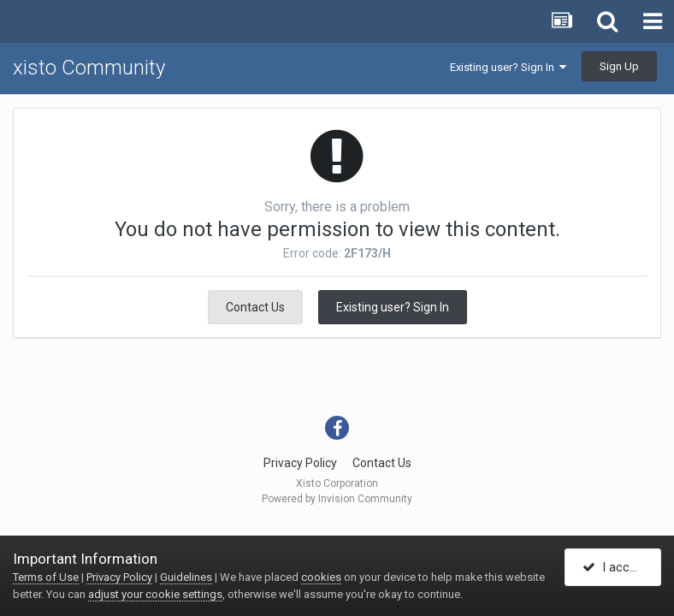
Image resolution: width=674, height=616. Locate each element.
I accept (615, 567)
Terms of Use (46, 577)
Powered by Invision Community (337, 499)
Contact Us (255, 307)
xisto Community (89, 68)
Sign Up (619, 66)
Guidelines (186, 577)
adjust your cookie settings (155, 594)
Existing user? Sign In (508, 67)
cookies (321, 577)
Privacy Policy (300, 463)
